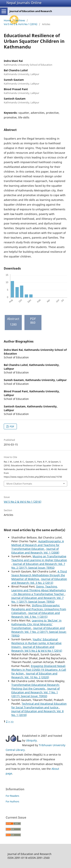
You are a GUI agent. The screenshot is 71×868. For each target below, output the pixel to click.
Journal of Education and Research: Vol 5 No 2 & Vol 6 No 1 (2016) (37, 649)
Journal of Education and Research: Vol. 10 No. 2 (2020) (34, 675)
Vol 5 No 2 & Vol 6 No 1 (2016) (21, 24)
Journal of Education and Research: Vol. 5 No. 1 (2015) (36, 615)
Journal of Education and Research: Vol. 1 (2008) (35, 551)
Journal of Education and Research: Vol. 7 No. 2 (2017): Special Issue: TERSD (38, 566)
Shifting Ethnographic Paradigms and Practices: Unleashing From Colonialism (39, 609)
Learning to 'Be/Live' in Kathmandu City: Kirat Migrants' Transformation (36, 624)
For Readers (12, 796)
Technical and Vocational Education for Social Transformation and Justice (39, 706)
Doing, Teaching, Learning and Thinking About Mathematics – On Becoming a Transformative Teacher (39, 590)
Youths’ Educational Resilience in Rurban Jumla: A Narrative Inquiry (36, 643)
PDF (12, 426)
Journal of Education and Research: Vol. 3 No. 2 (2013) (39, 581)
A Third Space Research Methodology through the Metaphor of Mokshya (39, 575)
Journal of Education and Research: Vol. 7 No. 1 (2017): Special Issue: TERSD (37, 600)
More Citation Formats (19, 484)
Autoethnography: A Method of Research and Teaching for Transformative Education (38, 545)
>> (12, 721)
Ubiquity (31, 740)
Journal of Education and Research (31, 11)
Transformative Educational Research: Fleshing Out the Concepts (35, 687)
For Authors (12, 801)
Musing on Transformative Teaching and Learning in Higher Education (39, 558)
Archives (20, 20)
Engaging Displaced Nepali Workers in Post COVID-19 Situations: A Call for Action (39, 670)
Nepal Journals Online (24, 3)
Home (7, 20)
